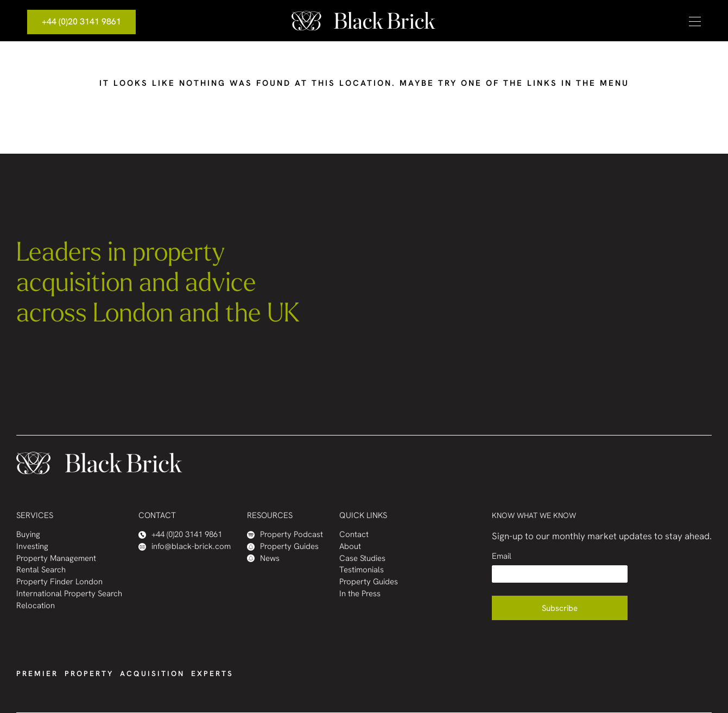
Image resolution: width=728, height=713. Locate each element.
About (350, 547)
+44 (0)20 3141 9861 (81, 21)
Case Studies (362, 559)
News (263, 559)
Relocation (36, 606)
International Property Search (69, 594)
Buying (28, 535)
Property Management (56, 559)
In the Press (360, 594)
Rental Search (41, 570)
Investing (32, 547)
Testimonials (362, 570)
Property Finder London (59, 582)
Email (502, 556)
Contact (354, 535)
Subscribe (560, 608)
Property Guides (283, 547)
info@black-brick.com (185, 547)
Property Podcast (285, 535)
